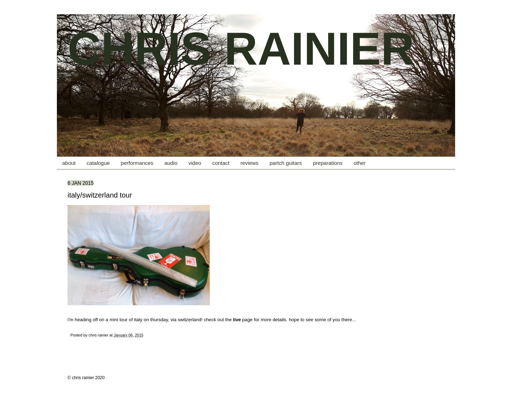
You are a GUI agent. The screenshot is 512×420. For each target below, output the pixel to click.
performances (137, 163)
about (69, 163)
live (237, 320)
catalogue (98, 163)
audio (171, 163)
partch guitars (286, 163)
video (195, 163)
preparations (328, 163)
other (359, 163)
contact (221, 163)
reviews (249, 163)
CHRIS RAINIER (241, 49)
